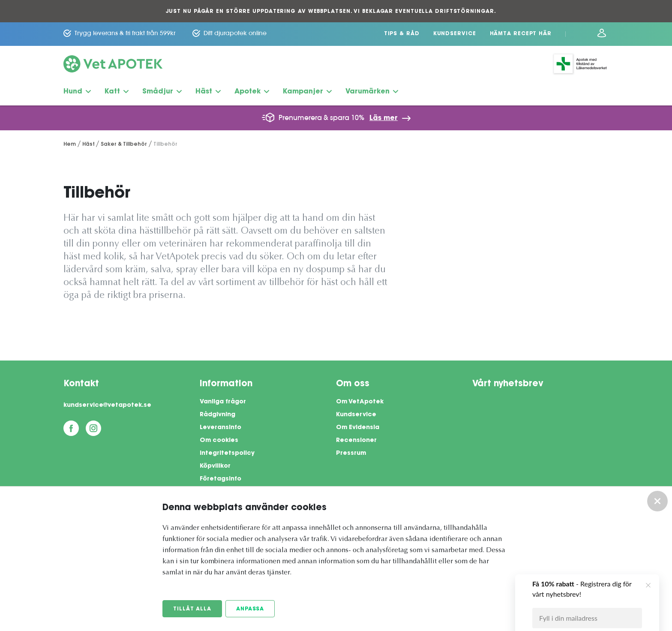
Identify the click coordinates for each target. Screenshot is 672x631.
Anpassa (250, 609)
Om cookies (219, 441)
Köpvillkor (215, 466)
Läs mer (384, 118)
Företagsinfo (220, 479)
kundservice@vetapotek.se (107, 406)
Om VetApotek (360, 402)
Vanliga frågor (223, 402)
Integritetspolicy (227, 454)
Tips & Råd (402, 34)
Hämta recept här (521, 34)
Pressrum (351, 454)
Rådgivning (217, 415)
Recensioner (356, 441)
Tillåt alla (192, 609)
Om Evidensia (358, 428)
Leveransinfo (220, 428)
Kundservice (455, 34)
